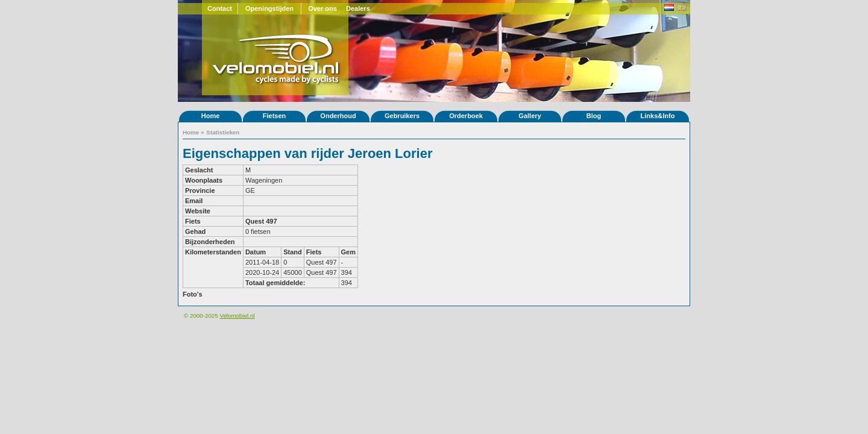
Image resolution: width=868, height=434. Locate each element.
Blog (594, 116)
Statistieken (223, 132)
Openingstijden (269, 8)
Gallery (530, 116)
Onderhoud (338, 116)
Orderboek (466, 116)
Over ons (322, 8)
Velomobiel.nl (237, 316)
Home (211, 116)
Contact (220, 8)
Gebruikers (402, 116)
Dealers (358, 8)
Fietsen (275, 116)
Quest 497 (261, 221)
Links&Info (658, 116)
